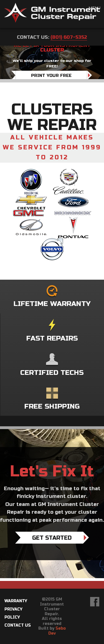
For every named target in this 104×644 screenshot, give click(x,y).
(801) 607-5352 (69, 37)
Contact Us (18, 625)
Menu (94, 8)
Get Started (52, 538)
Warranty (16, 601)
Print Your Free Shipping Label (51, 79)
